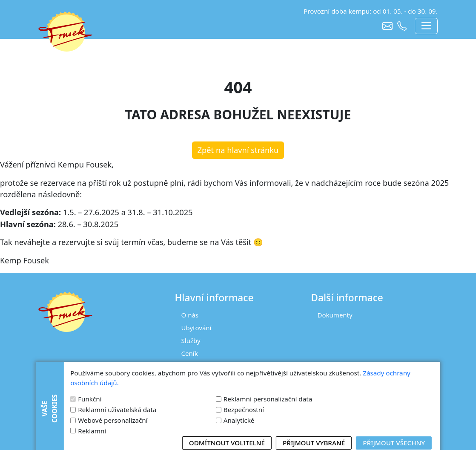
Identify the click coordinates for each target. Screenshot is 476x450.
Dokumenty (335, 315)
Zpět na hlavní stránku (238, 150)
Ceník (190, 353)
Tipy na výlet (200, 379)
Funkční (90, 444)
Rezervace (196, 405)
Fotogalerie (198, 366)
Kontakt (193, 392)
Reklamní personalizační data (268, 444)
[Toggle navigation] (426, 26)
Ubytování (196, 328)
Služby (191, 340)
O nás (190, 315)
